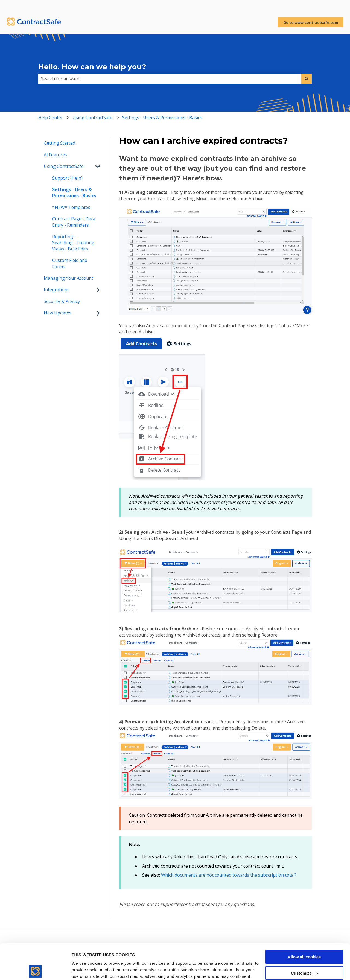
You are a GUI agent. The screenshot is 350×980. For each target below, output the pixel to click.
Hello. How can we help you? (92, 67)
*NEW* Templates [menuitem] (71, 207)
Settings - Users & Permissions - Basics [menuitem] (74, 192)
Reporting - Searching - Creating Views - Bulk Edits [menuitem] (73, 243)
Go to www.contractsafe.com (311, 22)
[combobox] (170, 79)
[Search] (307, 79)
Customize (305, 938)
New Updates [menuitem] (58, 313)
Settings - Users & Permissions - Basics (162, 118)
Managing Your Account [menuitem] (68, 278)
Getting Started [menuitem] (59, 143)
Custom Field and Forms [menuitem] (70, 263)
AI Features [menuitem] (55, 155)
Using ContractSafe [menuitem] (64, 166)
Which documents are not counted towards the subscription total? (229, 875)
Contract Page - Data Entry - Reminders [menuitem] (74, 222)
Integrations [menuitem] (57, 290)
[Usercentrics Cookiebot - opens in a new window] (35, 969)
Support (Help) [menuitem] (67, 178)
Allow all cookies (304, 922)
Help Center (51, 118)
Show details (84, 969)
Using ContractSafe (92, 118)
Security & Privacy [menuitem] (62, 301)
